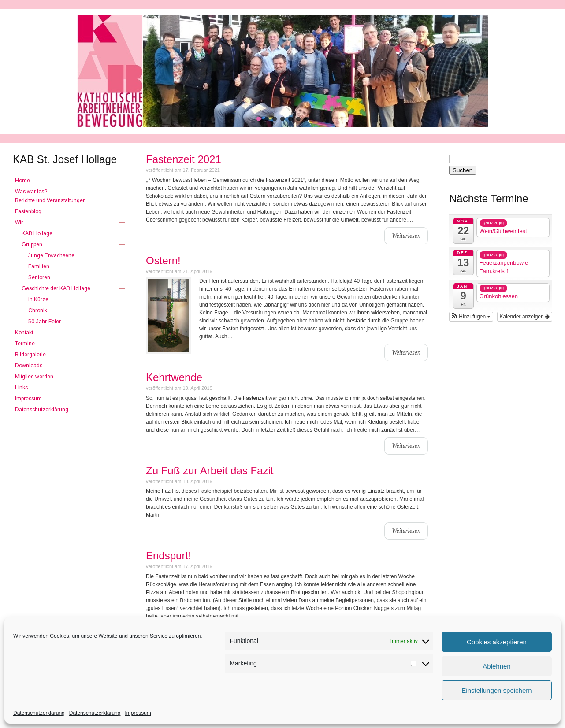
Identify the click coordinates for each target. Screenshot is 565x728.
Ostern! (163, 261)
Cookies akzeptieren (497, 642)
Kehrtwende (174, 377)
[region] (282, 71)
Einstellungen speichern (496, 690)
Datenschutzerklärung (39, 713)
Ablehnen (496, 666)
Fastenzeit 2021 (184, 159)
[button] (259, 119)
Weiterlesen (406, 236)
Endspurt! (169, 556)
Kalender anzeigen (525, 317)
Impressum (138, 713)
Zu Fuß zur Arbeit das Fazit (210, 471)
